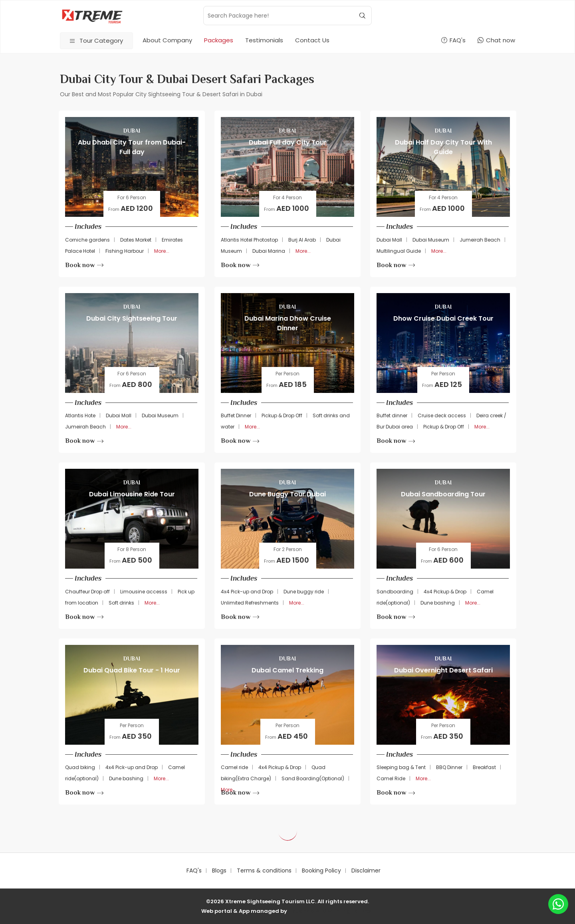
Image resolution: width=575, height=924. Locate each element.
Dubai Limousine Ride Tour (132, 494)
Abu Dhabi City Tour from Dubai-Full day (132, 147)
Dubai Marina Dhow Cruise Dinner (288, 323)
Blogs (219, 870)
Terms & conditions (264, 870)
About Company (167, 40)
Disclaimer (366, 870)
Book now (84, 265)
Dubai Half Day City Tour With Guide (443, 147)
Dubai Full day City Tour (288, 142)
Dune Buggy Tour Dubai (287, 494)
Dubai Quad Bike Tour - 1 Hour (132, 670)
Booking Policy (321, 870)
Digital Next (357, 911)
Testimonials (264, 40)
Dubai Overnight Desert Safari (443, 670)
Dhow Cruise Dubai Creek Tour (443, 318)
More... (162, 251)
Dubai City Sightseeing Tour (132, 318)
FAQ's (194, 870)
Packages (219, 40)
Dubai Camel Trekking (287, 670)
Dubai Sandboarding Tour (443, 494)
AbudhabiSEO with (315, 911)
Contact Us (312, 40)
